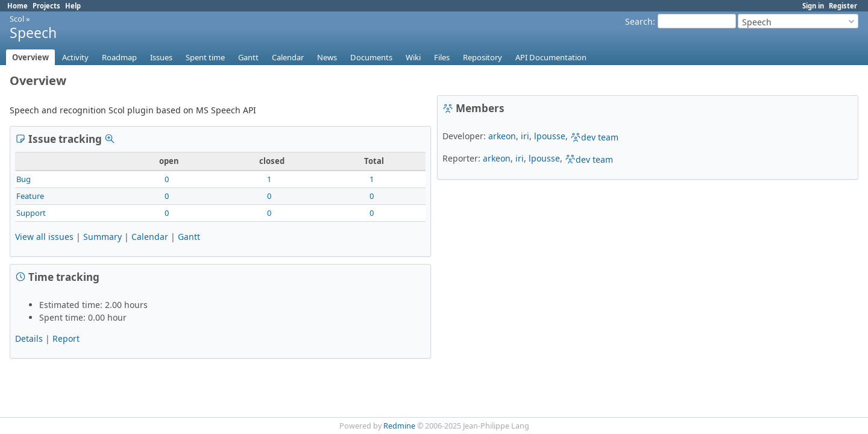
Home (17, 6)
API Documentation (551, 57)
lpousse (550, 136)
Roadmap (119, 57)
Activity (75, 57)
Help (73, 6)
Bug (24, 179)
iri (525, 136)
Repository (483, 57)
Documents (371, 57)
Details (29, 338)
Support (31, 213)
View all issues (44, 237)
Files (442, 57)
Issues (161, 57)
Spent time (205, 57)
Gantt (248, 57)
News (327, 57)
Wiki (413, 57)
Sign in (813, 6)
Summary (102, 237)
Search (639, 21)
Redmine (399, 426)
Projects (46, 6)
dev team (594, 137)
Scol (17, 19)
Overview (30, 57)
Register (843, 6)
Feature (30, 196)
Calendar (288, 57)
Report (66, 338)
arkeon (502, 136)
